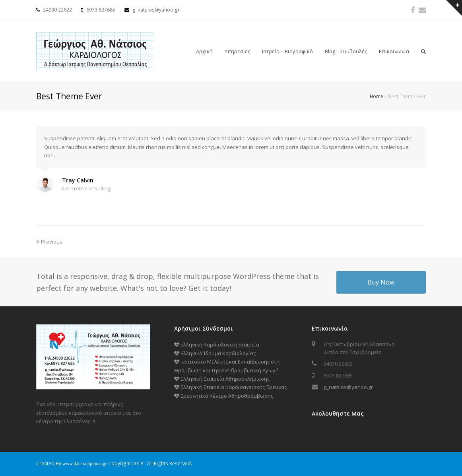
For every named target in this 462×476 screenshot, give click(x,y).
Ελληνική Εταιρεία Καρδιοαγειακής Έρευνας (230, 387)
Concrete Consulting (86, 188)
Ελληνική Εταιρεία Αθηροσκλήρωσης (222, 379)
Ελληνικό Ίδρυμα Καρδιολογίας (215, 353)
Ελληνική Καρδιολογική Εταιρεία (217, 344)
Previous (49, 242)
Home (377, 96)
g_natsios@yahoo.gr (348, 387)
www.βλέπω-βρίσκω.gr (85, 464)
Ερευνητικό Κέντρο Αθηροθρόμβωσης (224, 396)
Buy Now (381, 282)
